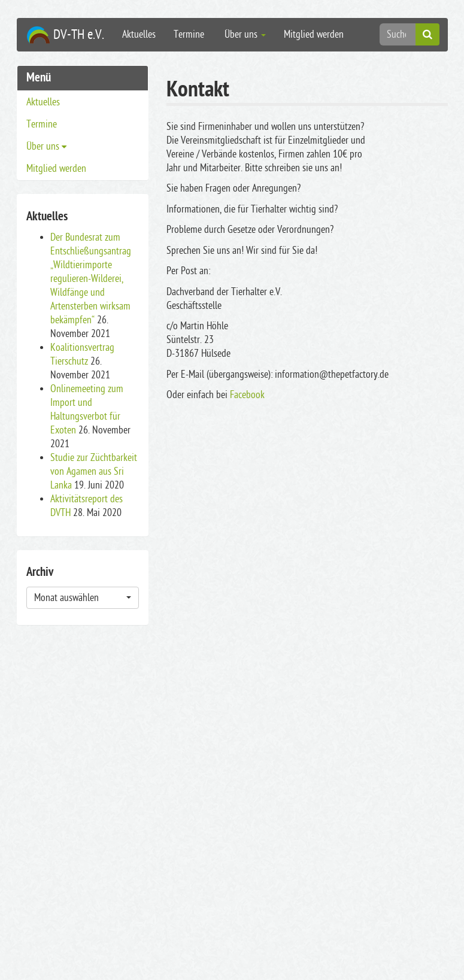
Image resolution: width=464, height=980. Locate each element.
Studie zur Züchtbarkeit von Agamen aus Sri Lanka (94, 471)
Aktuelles (139, 34)
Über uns (244, 34)
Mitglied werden (314, 34)
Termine (189, 34)
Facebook (247, 395)
